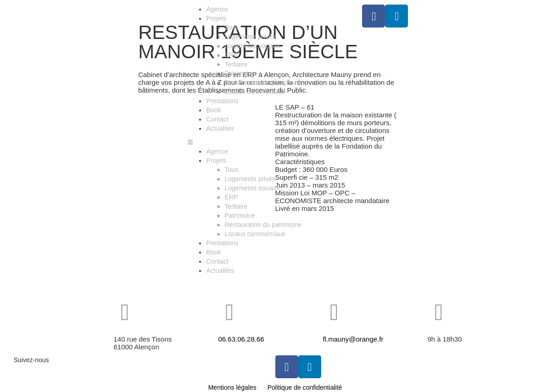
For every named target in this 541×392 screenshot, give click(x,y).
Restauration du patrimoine (263, 83)
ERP (231, 55)
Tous (231, 28)
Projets (216, 18)
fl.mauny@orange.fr (353, 339)
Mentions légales (232, 387)
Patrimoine (240, 73)
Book (213, 110)
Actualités (220, 128)
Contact (217, 119)
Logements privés (250, 37)
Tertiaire (236, 64)
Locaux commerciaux (255, 92)
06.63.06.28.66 (241, 339)
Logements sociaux (252, 46)
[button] (270, 142)
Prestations (222, 101)
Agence (217, 9)
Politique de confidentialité (305, 387)
